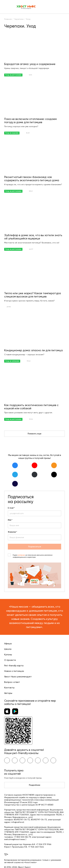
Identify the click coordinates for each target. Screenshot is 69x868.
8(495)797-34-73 (39, 820)
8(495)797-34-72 (22, 820)
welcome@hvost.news (15, 839)
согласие (21, 555)
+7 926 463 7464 (36, 847)
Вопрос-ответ (12, 682)
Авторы (8, 693)
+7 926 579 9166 (44, 844)
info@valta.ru (17, 822)
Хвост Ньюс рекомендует (18, 677)
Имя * (10, 520)
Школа (8, 649)
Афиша (8, 644)
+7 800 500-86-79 (22, 837)
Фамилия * (12, 532)
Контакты (9, 688)
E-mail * (11, 508)
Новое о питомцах (14, 671)
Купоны (8, 655)
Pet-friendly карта (14, 666)
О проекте (10, 660)
